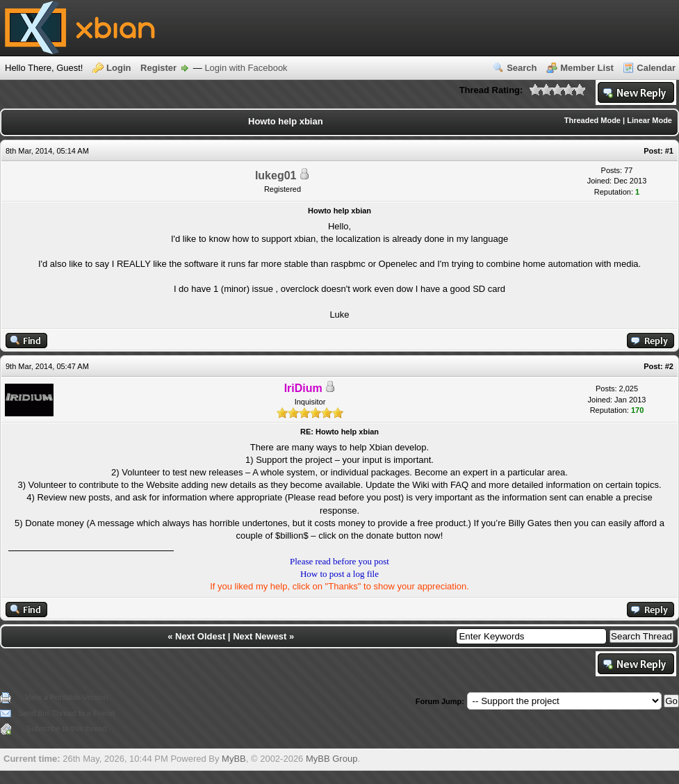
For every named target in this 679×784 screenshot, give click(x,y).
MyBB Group (332, 759)
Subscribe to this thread (67, 728)
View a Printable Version (66, 697)
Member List (587, 68)
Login (118, 68)
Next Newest (260, 636)
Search (522, 68)
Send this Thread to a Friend (66, 713)
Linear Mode (649, 120)
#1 (669, 151)
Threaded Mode (592, 120)
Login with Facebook (246, 68)
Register (158, 68)
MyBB (234, 759)
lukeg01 (276, 175)
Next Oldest (200, 636)
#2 (669, 366)
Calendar (656, 68)
